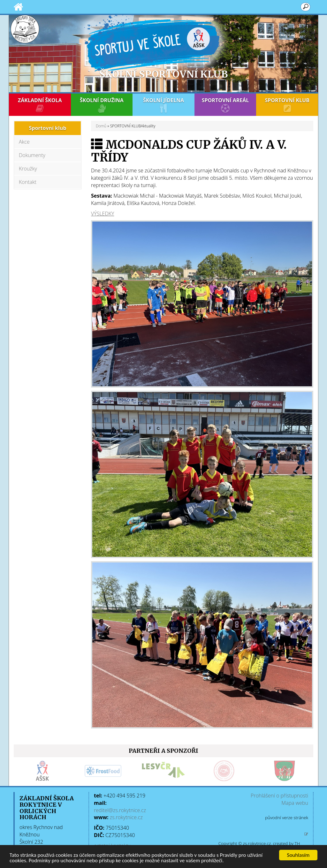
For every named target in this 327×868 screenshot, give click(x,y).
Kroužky (28, 169)
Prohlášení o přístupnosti (279, 796)
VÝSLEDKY (103, 214)
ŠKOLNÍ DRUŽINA (102, 105)
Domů (101, 126)
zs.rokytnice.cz (126, 817)
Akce (24, 142)
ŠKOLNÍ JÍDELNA (163, 105)
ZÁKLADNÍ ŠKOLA (40, 105)
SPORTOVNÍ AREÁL (225, 105)
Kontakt (28, 182)
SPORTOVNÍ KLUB (287, 105)
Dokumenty (32, 155)
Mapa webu (295, 803)
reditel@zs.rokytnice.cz (120, 810)
